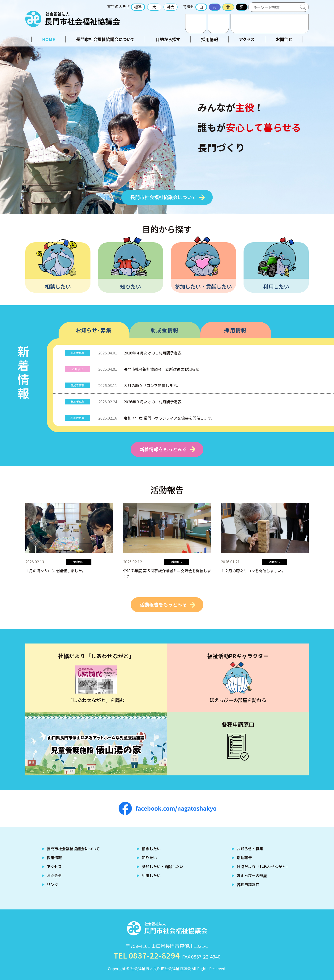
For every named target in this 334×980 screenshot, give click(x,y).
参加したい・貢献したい (203, 286)
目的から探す (168, 39)
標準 (138, 7)
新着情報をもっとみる (163, 449)
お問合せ (196, 24)
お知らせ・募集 (94, 330)
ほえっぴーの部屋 (252, 875)
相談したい (58, 286)
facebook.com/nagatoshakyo (167, 808)
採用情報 (210, 39)
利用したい (276, 286)
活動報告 (244, 858)
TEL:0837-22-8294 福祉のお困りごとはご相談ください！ (270, 24)
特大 (171, 7)
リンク (52, 884)
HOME (49, 39)
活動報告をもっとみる (163, 604)
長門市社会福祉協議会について (105, 39)
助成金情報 (165, 330)
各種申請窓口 (248, 884)
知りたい (131, 286)
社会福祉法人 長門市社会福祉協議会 (73, 19)
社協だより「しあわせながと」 (263, 866)
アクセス (218, 24)
